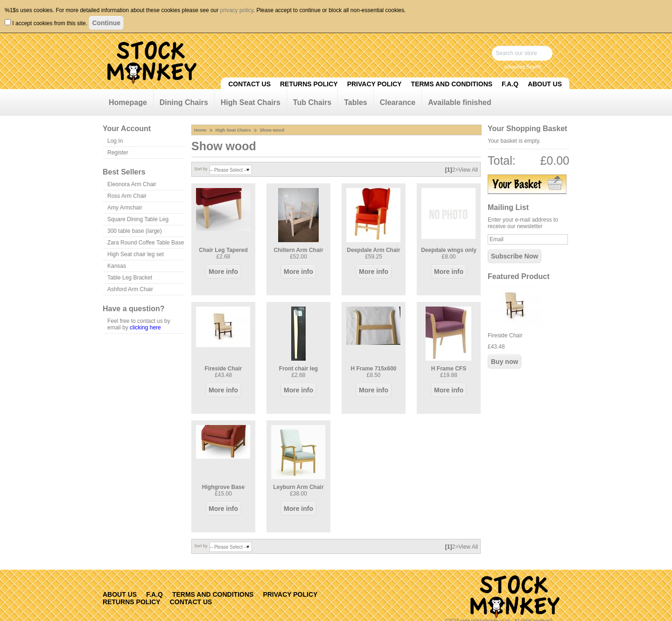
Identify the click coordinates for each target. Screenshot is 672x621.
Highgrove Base (223, 487)
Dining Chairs (184, 102)
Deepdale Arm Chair (373, 250)
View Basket (527, 184)
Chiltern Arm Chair (298, 250)
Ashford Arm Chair (130, 289)
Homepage (128, 102)
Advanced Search (522, 67)
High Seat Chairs (251, 102)
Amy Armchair (125, 208)
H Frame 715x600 (373, 369)
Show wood (272, 130)
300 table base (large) (135, 231)
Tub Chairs (312, 102)
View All (468, 170)
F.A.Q (510, 84)
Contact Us (249, 84)
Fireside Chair (223, 369)
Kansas (117, 266)
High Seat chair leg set (136, 254)
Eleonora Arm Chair (132, 184)
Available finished (459, 102)
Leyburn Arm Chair (298, 487)
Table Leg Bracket (130, 278)
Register (118, 153)
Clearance (398, 102)
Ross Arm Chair (127, 196)
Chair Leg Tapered (223, 250)
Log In (115, 141)
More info (223, 272)
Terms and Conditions (452, 84)
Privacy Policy (374, 84)
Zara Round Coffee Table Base (146, 243)
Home (200, 130)
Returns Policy (309, 84)
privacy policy (237, 10)
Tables (356, 102)
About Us (545, 84)
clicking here (145, 328)
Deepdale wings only (449, 250)
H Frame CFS (449, 369)
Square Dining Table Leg (138, 219)
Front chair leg (298, 369)
